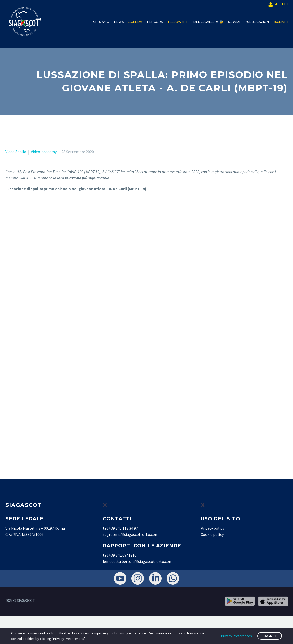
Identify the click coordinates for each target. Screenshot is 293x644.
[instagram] (138, 578)
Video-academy (44, 152)
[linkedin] (155, 578)
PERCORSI (155, 22)
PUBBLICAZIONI (257, 22)
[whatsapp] (173, 578)
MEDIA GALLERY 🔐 (208, 22)
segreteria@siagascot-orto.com (131, 534)
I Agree (270, 636)
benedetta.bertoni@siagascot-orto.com (138, 561)
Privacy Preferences (236, 636)
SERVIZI (234, 22)
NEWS (119, 22)
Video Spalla (16, 152)
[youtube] (120, 578)
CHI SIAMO (101, 22)
